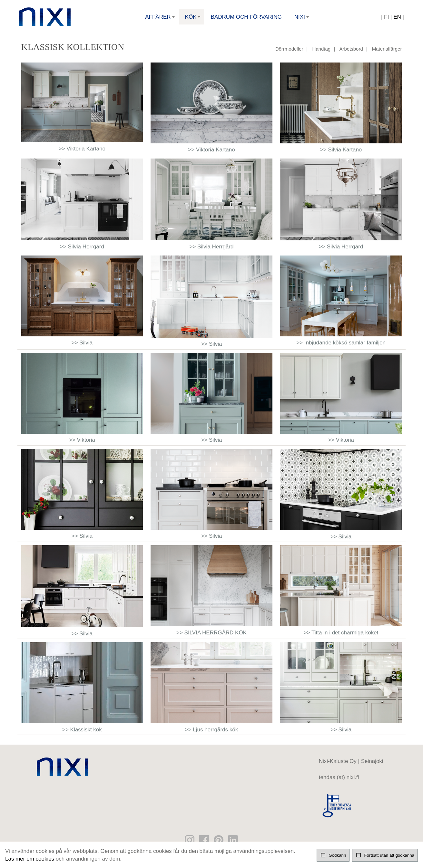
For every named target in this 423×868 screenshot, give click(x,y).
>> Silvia (82, 346)
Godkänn (333, 855)
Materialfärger (387, 52)
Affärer (161, 20)
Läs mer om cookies (30, 859)
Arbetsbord (351, 52)
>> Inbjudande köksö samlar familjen (341, 346)
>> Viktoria (82, 444)
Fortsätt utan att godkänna (385, 855)
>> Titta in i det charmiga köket (341, 636)
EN (395, 18)
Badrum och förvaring (246, 18)
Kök (193, 20)
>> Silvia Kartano (341, 153)
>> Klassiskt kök (82, 733)
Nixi (302, 20)
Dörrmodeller (289, 52)
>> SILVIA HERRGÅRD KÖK (211, 636)
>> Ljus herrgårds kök (211, 733)
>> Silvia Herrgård (82, 250)
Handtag (321, 52)
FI (384, 18)
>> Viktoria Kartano (82, 152)
